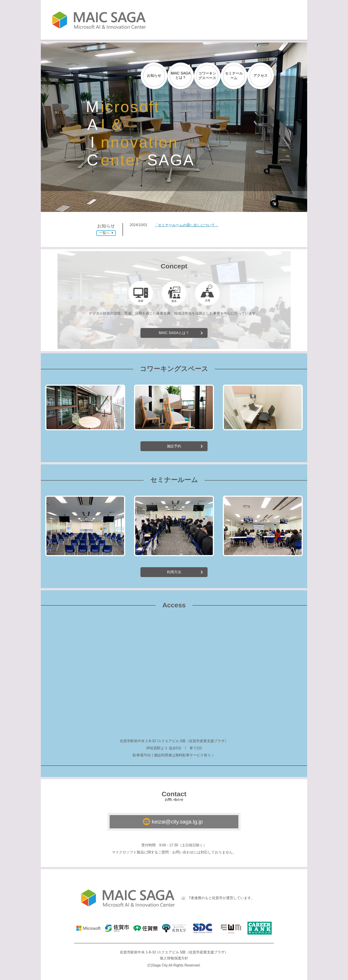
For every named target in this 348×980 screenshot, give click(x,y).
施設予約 (174, 446)
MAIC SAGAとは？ (181, 75)
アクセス (261, 75)
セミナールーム (234, 76)
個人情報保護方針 (174, 958)
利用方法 (174, 572)
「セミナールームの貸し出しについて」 (186, 225)
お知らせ (154, 75)
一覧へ (106, 233)
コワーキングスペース (207, 76)
